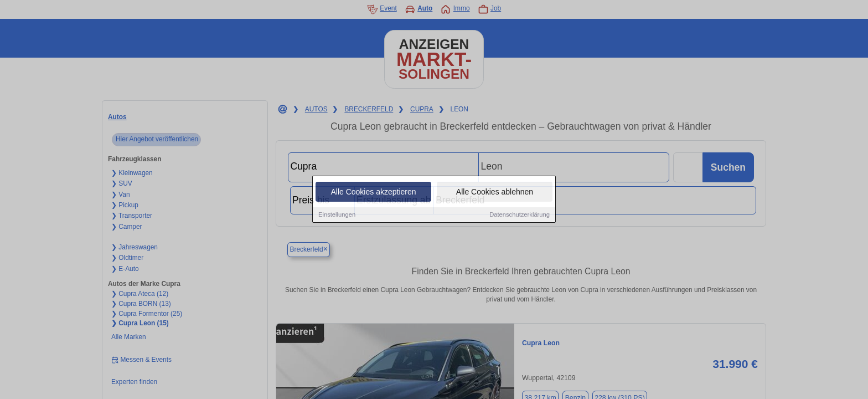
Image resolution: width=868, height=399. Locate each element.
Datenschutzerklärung (520, 215)
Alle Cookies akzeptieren (373, 192)
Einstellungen (337, 215)
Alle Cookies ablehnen (495, 192)
